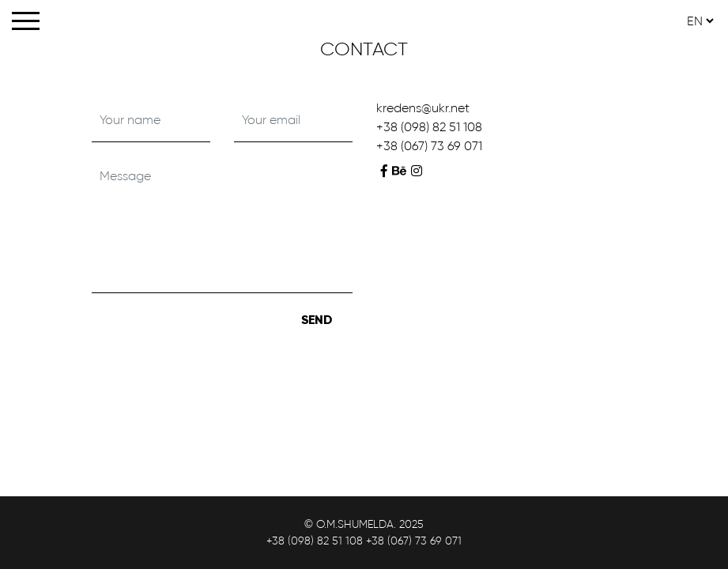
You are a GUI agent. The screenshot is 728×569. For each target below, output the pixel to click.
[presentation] (212, 337)
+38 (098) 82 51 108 (429, 127)
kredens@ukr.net (423, 108)
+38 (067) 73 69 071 (429, 146)
